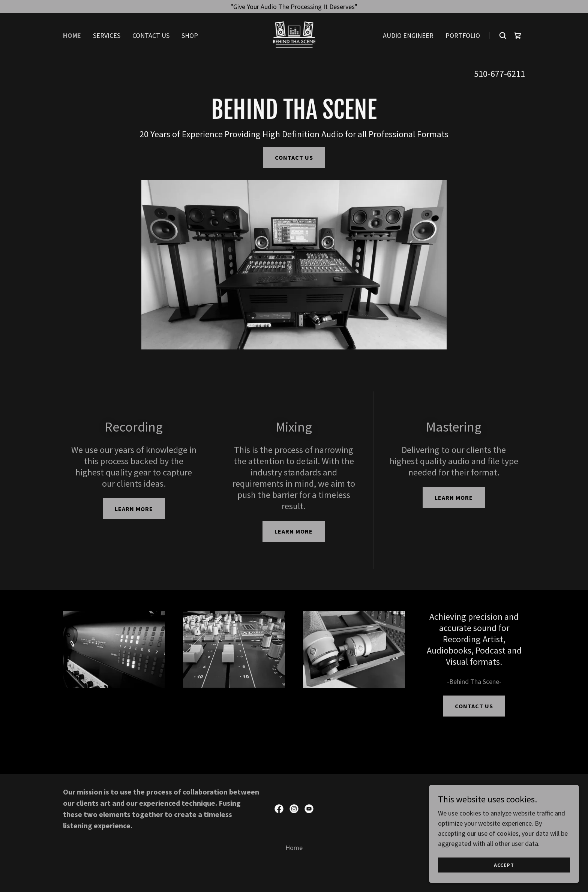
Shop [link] (190, 35)
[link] (294, 35)
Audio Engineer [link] (408, 35)
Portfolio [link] (463, 35)
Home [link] (72, 35)
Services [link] (107, 35)
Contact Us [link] (151, 35)
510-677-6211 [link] (499, 74)
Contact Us (294, 157)
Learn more (134, 509)
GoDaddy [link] (514, 809)
